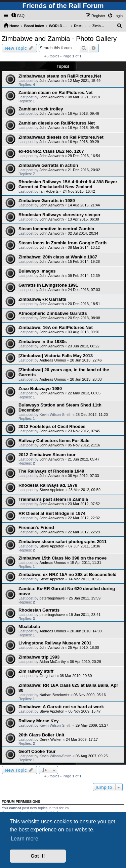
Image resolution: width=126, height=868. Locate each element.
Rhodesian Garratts (39, 610)
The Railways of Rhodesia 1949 (51, 471)
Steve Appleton (52, 490)
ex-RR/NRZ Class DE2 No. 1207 (51, 151)
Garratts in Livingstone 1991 (48, 285)
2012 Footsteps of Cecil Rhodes (52, 426)
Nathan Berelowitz (54, 695)
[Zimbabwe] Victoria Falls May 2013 (56, 356)
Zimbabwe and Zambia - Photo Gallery (59, 39)
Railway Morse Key (38, 721)
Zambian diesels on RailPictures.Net (57, 123)
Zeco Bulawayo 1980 (40, 389)
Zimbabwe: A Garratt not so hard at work (61, 707)
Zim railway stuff (36, 671)
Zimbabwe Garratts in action (48, 165)
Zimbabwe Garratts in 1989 (47, 201)
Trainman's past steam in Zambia (53, 499)
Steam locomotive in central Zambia (56, 229)
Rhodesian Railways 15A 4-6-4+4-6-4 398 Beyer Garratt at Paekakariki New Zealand (68, 184)
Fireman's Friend (36, 527)
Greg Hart (47, 676)
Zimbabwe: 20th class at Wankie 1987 (58, 257)
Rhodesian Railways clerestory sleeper (59, 215)
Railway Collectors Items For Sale (54, 441)
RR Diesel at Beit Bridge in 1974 (52, 513)
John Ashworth (51, 81)
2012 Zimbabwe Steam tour (47, 455)
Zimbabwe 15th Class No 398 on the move (62, 558)
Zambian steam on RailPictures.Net (56, 92)
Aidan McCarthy (52, 662)
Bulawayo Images (37, 271)
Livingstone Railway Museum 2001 (55, 643)
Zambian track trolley (41, 109)
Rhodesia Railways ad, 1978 (48, 485)
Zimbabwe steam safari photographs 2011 (62, 542)
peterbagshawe (52, 598)
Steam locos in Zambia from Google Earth (62, 243)
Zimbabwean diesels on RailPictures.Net (61, 137)
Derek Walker (50, 739)
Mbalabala (29, 626)
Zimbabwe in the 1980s (43, 342)
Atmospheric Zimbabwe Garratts (53, 313)
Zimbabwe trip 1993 (39, 657)
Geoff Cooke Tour (37, 751)
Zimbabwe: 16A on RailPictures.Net (56, 327)
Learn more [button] (25, 839)
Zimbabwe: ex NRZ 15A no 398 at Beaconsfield (68, 574)
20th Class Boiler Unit (41, 735)
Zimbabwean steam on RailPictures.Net (60, 76)
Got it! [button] (38, 856)
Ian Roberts (49, 191)
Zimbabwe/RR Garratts (42, 299)
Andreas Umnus (53, 360)
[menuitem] (18, 16)
